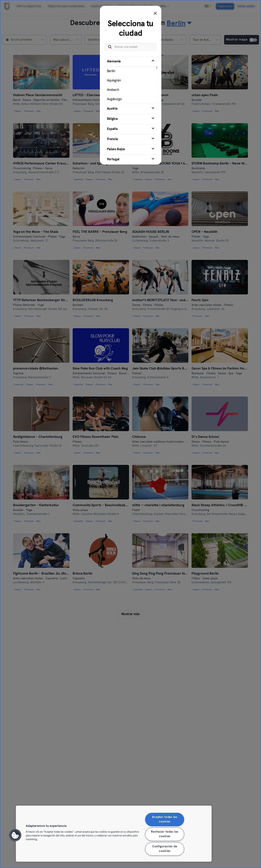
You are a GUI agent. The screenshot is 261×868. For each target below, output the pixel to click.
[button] (15, 835)
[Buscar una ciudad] (131, 47)
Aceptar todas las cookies (165, 819)
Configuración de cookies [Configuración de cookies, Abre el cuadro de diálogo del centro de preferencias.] (165, 849)
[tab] (131, 80)
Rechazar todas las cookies (165, 834)
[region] (114, 834)
